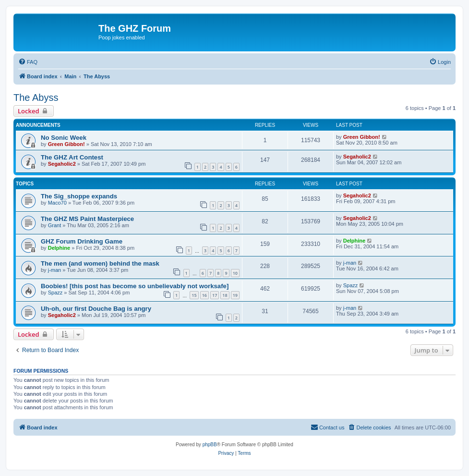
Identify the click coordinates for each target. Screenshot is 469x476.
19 (235, 295)
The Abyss (36, 98)
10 (235, 273)
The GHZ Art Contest (72, 157)
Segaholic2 (62, 164)
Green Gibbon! (66, 144)
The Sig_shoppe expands (79, 196)
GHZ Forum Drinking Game (82, 241)
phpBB (210, 445)
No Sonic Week (64, 138)
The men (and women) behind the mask (100, 263)
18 (225, 295)
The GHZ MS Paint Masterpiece (87, 219)
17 (215, 295)
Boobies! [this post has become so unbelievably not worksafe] (135, 286)
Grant (55, 225)
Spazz (55, 293)
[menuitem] (28, 62)
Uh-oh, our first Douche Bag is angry (96, 309)
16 (204, 295)
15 (194, 295)
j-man (55, 270)
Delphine (59, 248)
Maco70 (57, 203)
